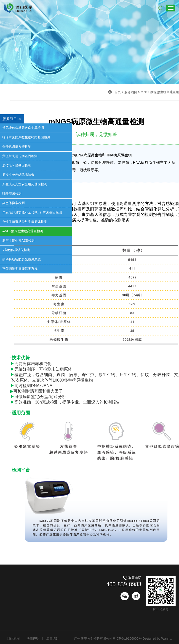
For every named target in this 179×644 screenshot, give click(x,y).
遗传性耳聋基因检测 (17, 165)
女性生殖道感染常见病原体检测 (25, 222)
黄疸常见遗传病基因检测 (20, 156)
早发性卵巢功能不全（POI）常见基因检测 (32, 212)
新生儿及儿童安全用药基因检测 (25, 184)
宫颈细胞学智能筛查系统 (20, 269)
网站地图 (13, 639)
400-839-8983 (124, 584)
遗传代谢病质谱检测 (17, 147)
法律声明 (33, 639)
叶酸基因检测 (12, 194)
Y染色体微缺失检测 (16, 250)
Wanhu (166, 639)
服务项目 (13, 119)
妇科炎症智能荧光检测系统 (21, 259)
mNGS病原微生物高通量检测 (23, 231)
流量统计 (53, 639)
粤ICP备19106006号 (127, 639)
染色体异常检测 (13, 203)
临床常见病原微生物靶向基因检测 (26, 137)
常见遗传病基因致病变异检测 (23, 128)
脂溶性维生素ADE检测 (18, 241)
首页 (118, 92)
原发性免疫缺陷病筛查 (18, 175)
